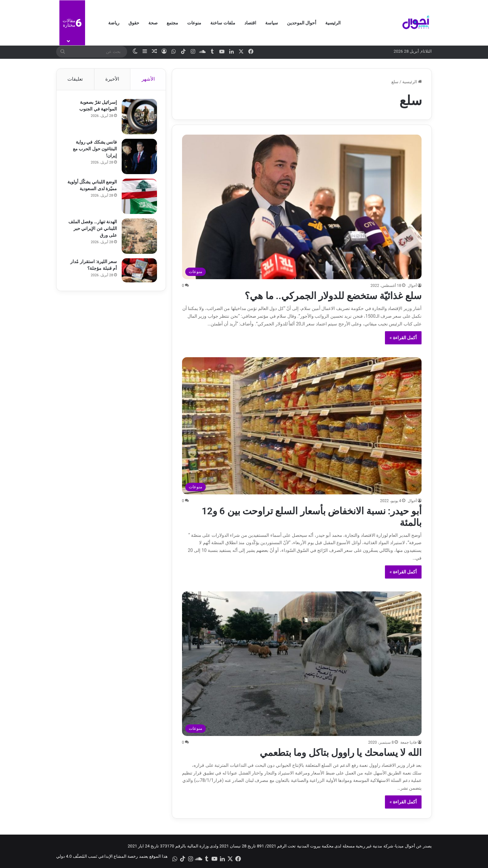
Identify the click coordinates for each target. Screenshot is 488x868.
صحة (153, 23)
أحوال (412, 286)
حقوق (134, 23)
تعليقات (75, 79)
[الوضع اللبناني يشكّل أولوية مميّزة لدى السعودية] (138, 197)
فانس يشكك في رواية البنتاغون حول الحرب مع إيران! (94, 150)
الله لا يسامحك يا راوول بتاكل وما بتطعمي (340, 753)
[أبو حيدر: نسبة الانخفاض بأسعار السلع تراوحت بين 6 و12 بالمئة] (302, 426)
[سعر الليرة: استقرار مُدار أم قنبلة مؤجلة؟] (138, 271)
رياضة (114, 23)
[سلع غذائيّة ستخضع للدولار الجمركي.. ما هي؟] (302, 207)
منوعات (194, 23)
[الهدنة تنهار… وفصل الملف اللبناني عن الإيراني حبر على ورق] (138, 237)
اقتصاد (250, 23)
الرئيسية (333, 23)
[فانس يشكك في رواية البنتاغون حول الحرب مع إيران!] (138, 157)
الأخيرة (112, 79)
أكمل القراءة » (403, 338)
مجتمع (172, 23)
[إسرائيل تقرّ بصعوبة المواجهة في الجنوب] (138, 118)
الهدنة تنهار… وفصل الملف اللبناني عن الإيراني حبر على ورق (91, 229)
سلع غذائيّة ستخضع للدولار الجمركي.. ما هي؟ (333, 296)
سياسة (272, 23)
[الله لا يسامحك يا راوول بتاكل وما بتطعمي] (302, 664)
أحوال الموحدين (302, 23)
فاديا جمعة (409, 742)
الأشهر (148, 79)
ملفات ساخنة (223, 23)
